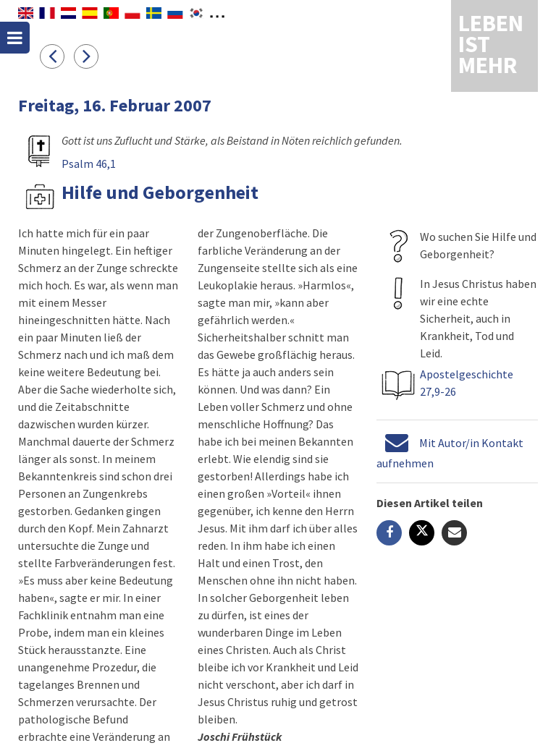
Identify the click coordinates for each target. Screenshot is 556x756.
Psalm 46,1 (89, 163)
